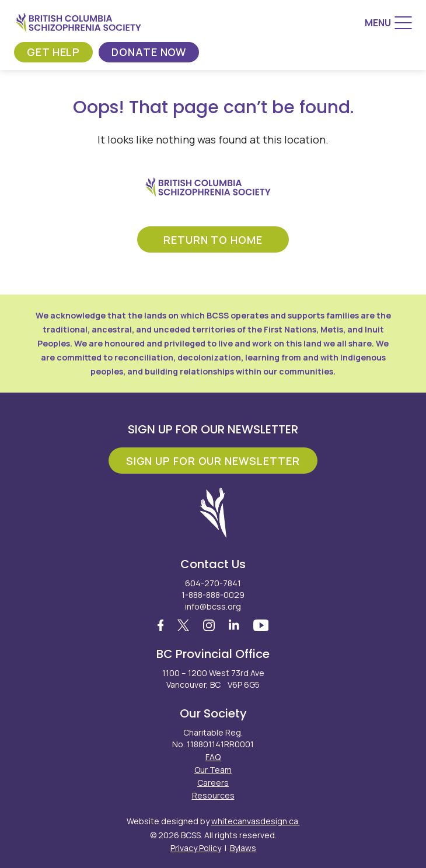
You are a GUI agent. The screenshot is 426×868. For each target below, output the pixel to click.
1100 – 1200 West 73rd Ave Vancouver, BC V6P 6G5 (213, 679)
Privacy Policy (196, 848)
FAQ (213, 757)
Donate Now (149, 52)
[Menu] (388, 23)
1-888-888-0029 (213, 595)
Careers (213, 783)
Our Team (213, 770)
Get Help (53, 52)
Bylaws (243, 848)
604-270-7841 (213, 583)
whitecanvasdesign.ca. (256, 821)
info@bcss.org (213, 606)
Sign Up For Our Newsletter (213, 461)
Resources (213, 795)
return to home (213, 240)
